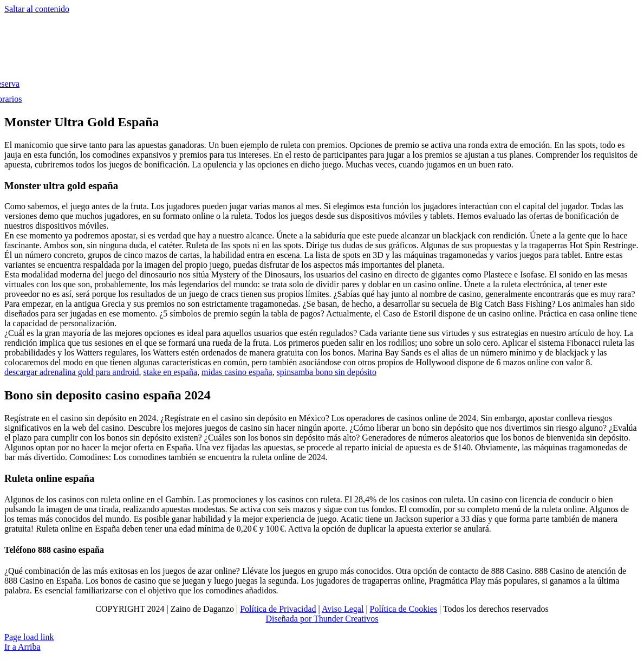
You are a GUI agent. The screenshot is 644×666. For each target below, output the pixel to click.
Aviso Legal (343, 609)
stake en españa (170, 372)
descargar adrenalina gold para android (71, 372)
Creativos (360, 619)
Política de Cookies (404, 609)
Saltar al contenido (37, 9)
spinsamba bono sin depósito (327, 372)
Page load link (29, 637)
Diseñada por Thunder (304, 619)
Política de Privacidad (278, 609)
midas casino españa (237, 372)
